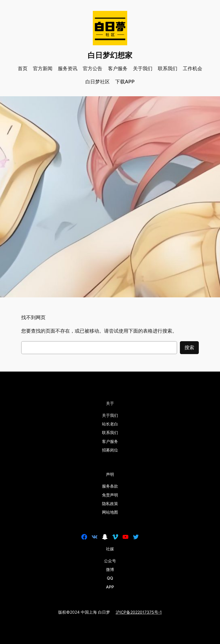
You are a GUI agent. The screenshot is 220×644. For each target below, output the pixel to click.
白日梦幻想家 (110, 55)
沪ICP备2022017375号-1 (139, 612)
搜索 (189, 347)
